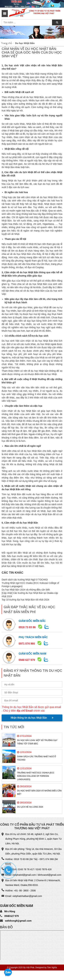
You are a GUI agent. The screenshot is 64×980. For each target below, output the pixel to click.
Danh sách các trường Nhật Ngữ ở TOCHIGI (25, 580)
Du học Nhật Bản (25, 43)
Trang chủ (7, 43)
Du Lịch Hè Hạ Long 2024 (30, 807)
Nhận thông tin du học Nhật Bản (32, 718)
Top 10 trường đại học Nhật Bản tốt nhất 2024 (25, 600)
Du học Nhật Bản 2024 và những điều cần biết (26, 590)
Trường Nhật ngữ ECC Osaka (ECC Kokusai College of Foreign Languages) (36, 776)
